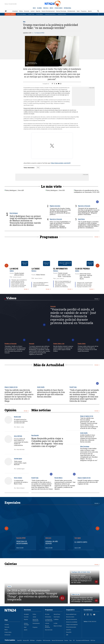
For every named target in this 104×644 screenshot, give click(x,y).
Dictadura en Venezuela (11, 343)
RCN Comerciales (47, 640)
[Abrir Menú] (6, 11)
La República (39, 640)
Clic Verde (47, 614)
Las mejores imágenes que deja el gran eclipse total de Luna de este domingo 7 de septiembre (82, 599)
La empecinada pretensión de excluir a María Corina (21, 481)
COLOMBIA (39, 8)
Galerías (11, 563)
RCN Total (93, 640)
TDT (74, 640)
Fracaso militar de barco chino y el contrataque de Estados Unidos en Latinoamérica (21, 441)
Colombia (7, 624)
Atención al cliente (70, 616)
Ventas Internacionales (71, 626)
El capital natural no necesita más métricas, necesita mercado (21, 420)
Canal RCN (19, 640)
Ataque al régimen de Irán (11, 386)
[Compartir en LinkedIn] (57, 84)
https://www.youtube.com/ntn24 (61, 162)
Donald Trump (31, 14)
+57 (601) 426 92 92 (92, 621)
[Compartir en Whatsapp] (61, 84)
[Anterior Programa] (6, 265)
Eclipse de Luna (76, 594)
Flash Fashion (57, 616)
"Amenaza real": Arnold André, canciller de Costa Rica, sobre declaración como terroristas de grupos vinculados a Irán (85, 284)
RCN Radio (32, 640)
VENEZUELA (46, 8)
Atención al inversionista (72, 619)
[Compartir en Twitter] (54, 84)
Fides (71, 640)
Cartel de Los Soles (62, 14)
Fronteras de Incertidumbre (22, 542)
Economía (27, 11)
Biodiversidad (17, 416)
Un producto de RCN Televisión (83, 640)
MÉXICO (51, 8)
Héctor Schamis (18, 477)
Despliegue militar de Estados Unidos (81, 571)
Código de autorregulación (72, 624)
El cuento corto (81, 541)
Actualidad (15, 11)
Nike (24, 22)
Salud (78, 11)
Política (21, 11)
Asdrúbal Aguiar (18, 458)
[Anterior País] (99, 14)
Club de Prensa (82, 268)
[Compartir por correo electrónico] (59, 84)
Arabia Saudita (41, 386)
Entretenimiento (71, 11)
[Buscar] (98, 11)
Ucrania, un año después (52, 542)
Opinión (90, 11)
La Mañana (56, 619)
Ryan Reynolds (35, 435)
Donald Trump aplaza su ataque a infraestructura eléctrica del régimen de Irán (88, 481)
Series (9, 586)
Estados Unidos (82, 343)
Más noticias (41, 409)
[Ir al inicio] (12, 612)
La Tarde (36, 268)
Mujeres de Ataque (58, 625)
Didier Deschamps (85, 446)
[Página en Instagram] (88, 614)
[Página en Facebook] (85, 614)
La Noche (14, 268)
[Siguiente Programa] (98, 265)
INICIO (34, 8)
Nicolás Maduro (40, 14)
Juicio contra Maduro (22, 14)
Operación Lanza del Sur (50, 14)
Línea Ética (68, 629)
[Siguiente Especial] (98, 528)
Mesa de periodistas (47, 626)
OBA (67, 634)
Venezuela (53, 306)
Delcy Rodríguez (14, 212)
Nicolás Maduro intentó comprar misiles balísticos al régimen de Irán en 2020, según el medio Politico (63, 348)
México (6, 629)
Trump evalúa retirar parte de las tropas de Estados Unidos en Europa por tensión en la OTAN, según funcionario (88, 348)
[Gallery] (52, 265)
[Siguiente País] (99, 15)
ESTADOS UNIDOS (59, 8)
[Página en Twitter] (91, 614)
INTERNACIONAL (67, 8)
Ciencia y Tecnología (61, 11)
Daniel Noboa (81, 218)
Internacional (7, 634)
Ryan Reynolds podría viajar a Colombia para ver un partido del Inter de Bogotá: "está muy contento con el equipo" (47, 442)
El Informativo (60, 268)
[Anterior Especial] (6, 528)
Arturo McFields (18, 435)
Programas (84, 11)
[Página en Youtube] (94, 614)
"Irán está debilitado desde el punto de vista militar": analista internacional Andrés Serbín (41, 284)
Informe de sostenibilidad (72, 621)
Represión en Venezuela (84, 205)
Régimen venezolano (55, 205)
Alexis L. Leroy (20, 426)
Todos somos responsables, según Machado (20, 462)
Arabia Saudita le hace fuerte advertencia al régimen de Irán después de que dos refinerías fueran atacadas (51, 393)
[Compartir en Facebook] (52, 84)
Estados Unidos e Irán (59, 343)
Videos (11, 297)
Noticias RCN (26, 640)
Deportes (38, 11)
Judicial (32, 11)
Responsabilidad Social (71, 614)
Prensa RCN (69, 631)
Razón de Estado (49, 629)
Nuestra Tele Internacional (48, 11)
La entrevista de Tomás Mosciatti (49, 619)
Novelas (66, 640)
